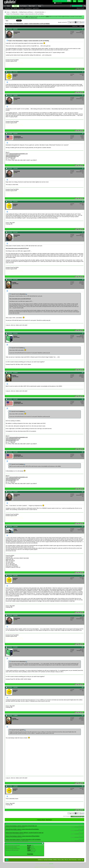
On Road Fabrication (40, 12)
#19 (83, 715)
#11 (83, 399)
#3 (83, 95)
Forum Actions (28, 8)
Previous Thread (41, 820)
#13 (83, 492)
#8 (83, 279)
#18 (83, 687)
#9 (83, 333)
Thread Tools (75, 26)
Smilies (29, 847)
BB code (29, 845)
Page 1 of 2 (72, 22)
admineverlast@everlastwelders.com (18, 154)
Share (7, 20)
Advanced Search (80, 8)
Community (21, 8)
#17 (83, 647)
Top (83, 816)
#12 (83, 452)
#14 (83, 526)
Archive (79, 860)
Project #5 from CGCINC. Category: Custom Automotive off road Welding (22, 829)
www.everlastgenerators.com (13, 155)
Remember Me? (58, 3)
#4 (83, 133)
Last (82, 22)
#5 (83, 168)
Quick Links (36, 8)
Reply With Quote (79, 69)
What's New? (32, 6)
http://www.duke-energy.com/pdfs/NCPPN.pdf (17, 248)
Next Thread (49, 820)
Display (81, 26)
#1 (83, 29)
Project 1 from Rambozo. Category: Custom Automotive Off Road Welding (23, 836)
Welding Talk (14, 12)
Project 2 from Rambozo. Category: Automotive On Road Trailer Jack (21, 826)
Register (80, 1)
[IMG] (29, 849)
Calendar (15, 8)
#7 (83, 232)
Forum (16, 6)
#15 (83, 575)
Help (75, 1)
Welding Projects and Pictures (26, 12)
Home (8, 6)
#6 (83, 201)
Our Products (23, 6)
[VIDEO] (29, 850)
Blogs (40, 6)
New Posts (8, 8)
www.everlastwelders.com (12, 156)
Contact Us (40, 860)
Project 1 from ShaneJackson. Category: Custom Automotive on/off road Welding (29, 24)
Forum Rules (30, 854)
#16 (83, 615)
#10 (83, 372)
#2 (83, 72)
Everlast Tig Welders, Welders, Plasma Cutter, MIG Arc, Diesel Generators (60, 860)
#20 (83, 786)
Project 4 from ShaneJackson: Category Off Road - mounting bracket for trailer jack (25, 833)
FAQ (12, 8)
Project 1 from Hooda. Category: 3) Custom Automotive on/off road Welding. (23, 839)
